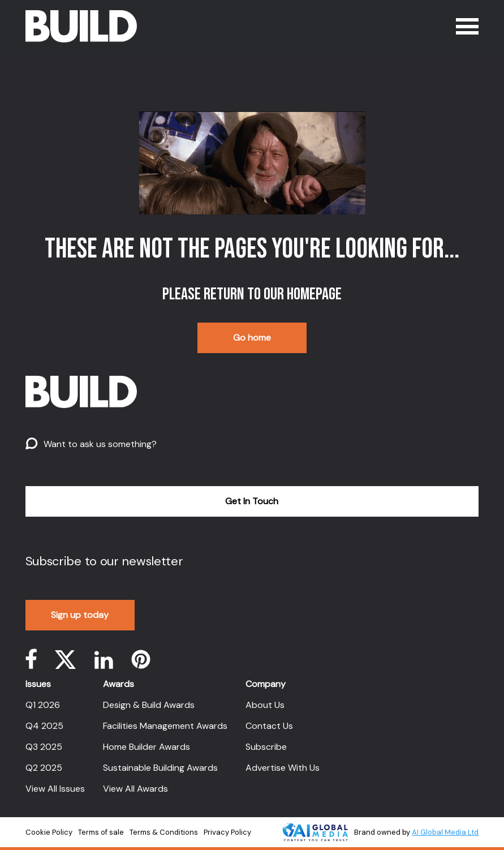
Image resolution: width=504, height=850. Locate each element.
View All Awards (135, 789)
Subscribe (266, 747)
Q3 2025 (44, 747)
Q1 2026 (43, 705)
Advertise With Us (283, 768)
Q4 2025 (44, 726)
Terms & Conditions (164, 832)
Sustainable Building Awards (160, 768)
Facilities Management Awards (165, 726)
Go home (252, 338)
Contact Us (269, 726)
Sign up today (80, 615)
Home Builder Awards (147, 747)
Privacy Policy (227, 832)
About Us (265, 705)
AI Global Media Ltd (445, 832)
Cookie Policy (49, 832)
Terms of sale (101, 832)
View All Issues (55, 789)
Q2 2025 (44, 768)
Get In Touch (252, 501)
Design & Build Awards (149, 705)
